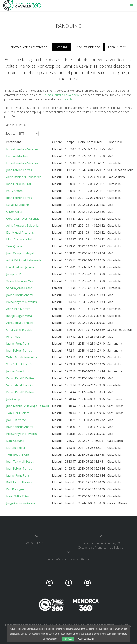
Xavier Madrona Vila (20, 281)
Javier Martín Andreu (20, 295)
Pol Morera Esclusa (19, 482)
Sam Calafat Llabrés (20, 364)
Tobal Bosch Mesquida (21, 357)
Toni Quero (14, 246)
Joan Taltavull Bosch (20, 462)
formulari (68, 99)
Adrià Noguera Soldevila (22, 226)
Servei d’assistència (88, 47)
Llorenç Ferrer (16, 448)
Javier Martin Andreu (20, 427)
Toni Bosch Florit (18, 455)
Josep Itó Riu (15, 274)
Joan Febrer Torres (19, 170)
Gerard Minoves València (23, 219)
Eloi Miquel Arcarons (20, 232)
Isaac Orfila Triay (17, 496)
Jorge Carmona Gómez (21, 503)
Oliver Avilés (14, 212)
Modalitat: (11, 133)
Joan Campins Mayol (20, 253)
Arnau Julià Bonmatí (20, 323)
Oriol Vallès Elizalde (19, 330)
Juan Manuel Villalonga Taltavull (28, 406)
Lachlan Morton (17, 156)
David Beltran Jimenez (21, 267)
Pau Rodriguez (16, 489)
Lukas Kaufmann (18, 205)
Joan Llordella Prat (19, 184)
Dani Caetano (15, 441)
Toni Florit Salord (18, 413)
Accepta (68, 639)
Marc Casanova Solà (20, 239)
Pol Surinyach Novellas (21, 302)
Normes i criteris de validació (29, 47)
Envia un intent (117, 47)
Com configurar (86, 639)
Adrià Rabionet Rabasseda (24, 177)
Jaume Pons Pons (18, 344)
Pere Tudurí (14, 337)
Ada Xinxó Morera (18, 309)
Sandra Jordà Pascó (19, 288)
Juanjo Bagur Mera (19, 316)
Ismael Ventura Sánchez (22, 149)
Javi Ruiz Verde (16, 420)
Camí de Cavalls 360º (22, 5)
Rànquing (61, 47)
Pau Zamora (14, 191)
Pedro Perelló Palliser (21, 378)
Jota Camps (14, 399)
